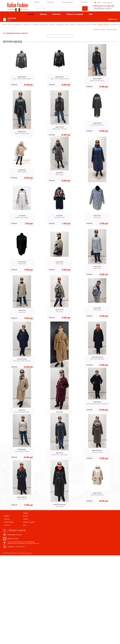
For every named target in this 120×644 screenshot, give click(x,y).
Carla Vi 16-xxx (60, 310)
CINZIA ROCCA (97, 402)
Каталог (103, 30)
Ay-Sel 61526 (22, 216)
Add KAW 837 (59, 173)
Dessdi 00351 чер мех (59, 504)
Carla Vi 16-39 (97, 267)
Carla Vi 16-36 (22, 262)
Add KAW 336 (22, 170)
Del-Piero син (59, 453)
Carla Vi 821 (22, 410)
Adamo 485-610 (97, 123)
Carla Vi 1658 (97, 308)
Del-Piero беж (22, 449)
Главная (96, 30)
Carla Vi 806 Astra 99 (97, 357)
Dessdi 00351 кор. (97, 450)
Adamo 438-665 (97, 79)
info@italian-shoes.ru (103, 8)
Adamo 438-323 (60, 77)
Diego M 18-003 (97, 493)
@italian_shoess (13, 539)
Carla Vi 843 (59, 412)
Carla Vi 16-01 (97, 216)
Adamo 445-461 (60, 127)
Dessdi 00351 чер (22, 497)
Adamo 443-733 (22, 132)
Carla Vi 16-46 (22, 310)
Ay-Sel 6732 (59, 216)
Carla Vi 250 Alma (22, 359)
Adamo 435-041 (22, 77)
